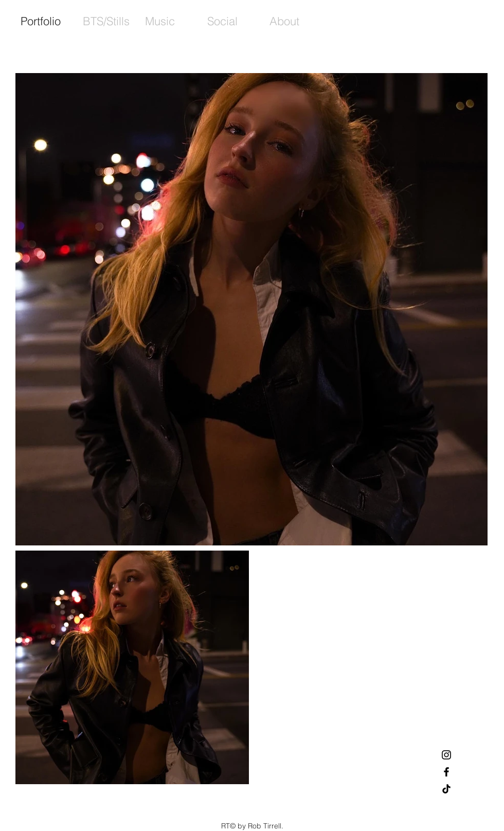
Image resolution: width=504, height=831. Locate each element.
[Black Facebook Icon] (446, 772)
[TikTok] (446, 789)
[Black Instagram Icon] (446, 755)
